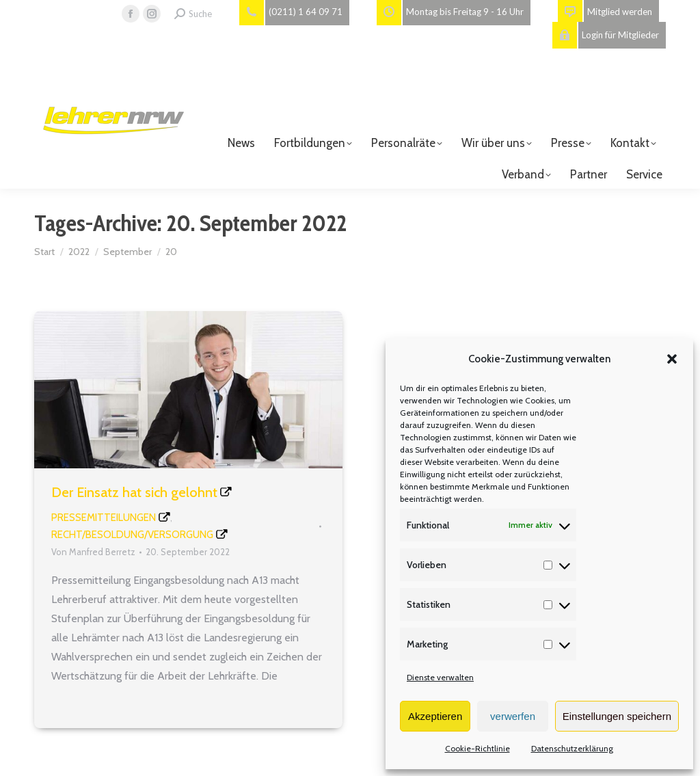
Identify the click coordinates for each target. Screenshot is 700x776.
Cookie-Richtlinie (477, 748)
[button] (672, 359)
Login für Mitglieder (606, 35)
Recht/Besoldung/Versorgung (132, 535)
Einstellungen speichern (617, 716)
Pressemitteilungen (104, 518)
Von (93, 552)
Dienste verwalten (440, 677)
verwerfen (513, 716)
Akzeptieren (435, 716)
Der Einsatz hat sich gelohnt (134, 492)
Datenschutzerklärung (572, 748)
